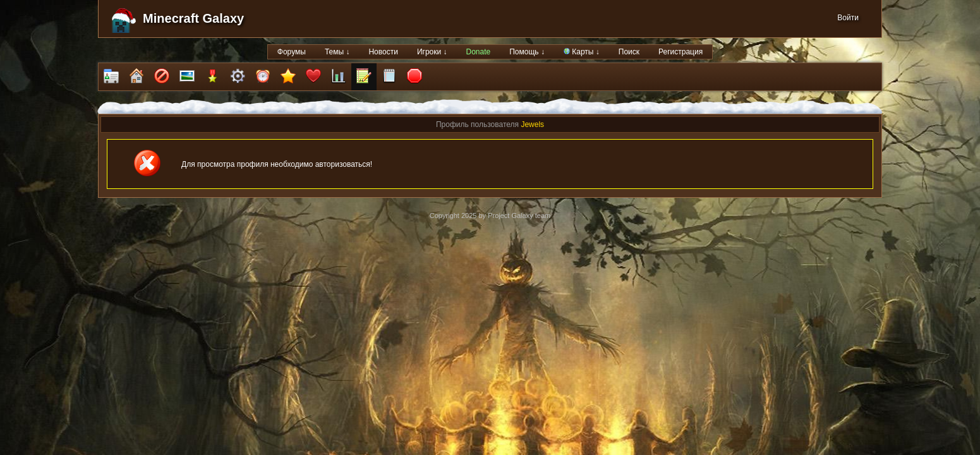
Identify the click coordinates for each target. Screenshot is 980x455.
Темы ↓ (337, 52)
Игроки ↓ (432, 52)
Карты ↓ (582, 52)
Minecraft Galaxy (193, 18)
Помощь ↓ (527, 52)
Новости (383, 52)
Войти (848, 18)
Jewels (532, 124)
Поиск (629, 52)
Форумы (292, 52)
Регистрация (681, 52)
